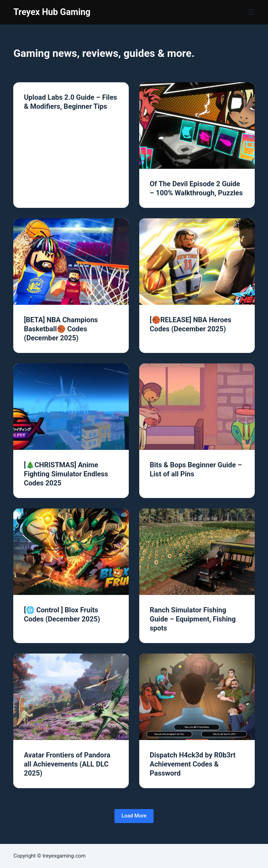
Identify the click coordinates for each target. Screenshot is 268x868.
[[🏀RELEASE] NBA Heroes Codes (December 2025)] (197, 262)
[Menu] (252, 12)
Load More (134, 816)
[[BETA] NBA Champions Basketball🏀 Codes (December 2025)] (71, 262)
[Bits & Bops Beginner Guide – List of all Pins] (197, 407)
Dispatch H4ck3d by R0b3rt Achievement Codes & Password (193, 764)
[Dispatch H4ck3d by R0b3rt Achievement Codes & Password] (197, 697)
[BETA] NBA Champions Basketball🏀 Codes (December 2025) (61, 329)
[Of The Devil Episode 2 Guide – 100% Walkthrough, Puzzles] (197, 126)
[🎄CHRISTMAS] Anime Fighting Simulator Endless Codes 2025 (66, 474)
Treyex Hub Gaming (52, 12)
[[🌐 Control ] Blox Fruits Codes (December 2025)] (71, 552)
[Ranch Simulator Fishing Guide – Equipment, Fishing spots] (197, 552)
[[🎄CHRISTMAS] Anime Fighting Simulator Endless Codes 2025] (71, 407)
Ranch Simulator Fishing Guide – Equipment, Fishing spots (193, 619)
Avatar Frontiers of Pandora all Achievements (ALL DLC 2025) (67, 764)
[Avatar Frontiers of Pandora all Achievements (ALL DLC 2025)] (71, 697)
